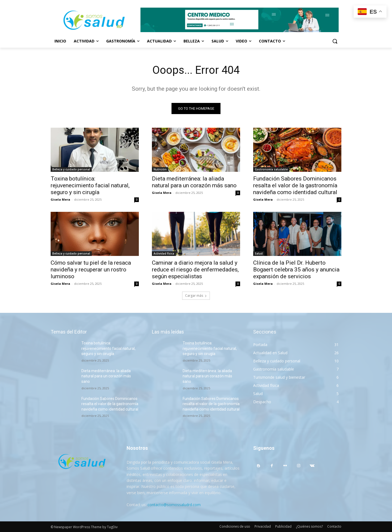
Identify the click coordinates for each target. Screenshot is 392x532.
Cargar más (196, 296)
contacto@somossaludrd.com (174, 505)
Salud (259, 253)
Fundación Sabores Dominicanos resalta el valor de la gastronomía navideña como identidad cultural (295, 185)
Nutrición (160, 169)
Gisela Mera (60, 199)
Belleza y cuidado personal (71, 169)
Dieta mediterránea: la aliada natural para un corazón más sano (194, 182)
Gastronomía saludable (271, 169)
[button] (335, 41)
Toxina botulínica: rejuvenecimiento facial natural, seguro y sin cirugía (90, 185)
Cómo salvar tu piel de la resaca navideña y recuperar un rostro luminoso (91, 270)
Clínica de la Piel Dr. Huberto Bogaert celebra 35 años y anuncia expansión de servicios (296, 270)
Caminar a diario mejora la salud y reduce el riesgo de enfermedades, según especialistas (195, 270)
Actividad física (164, 253)
